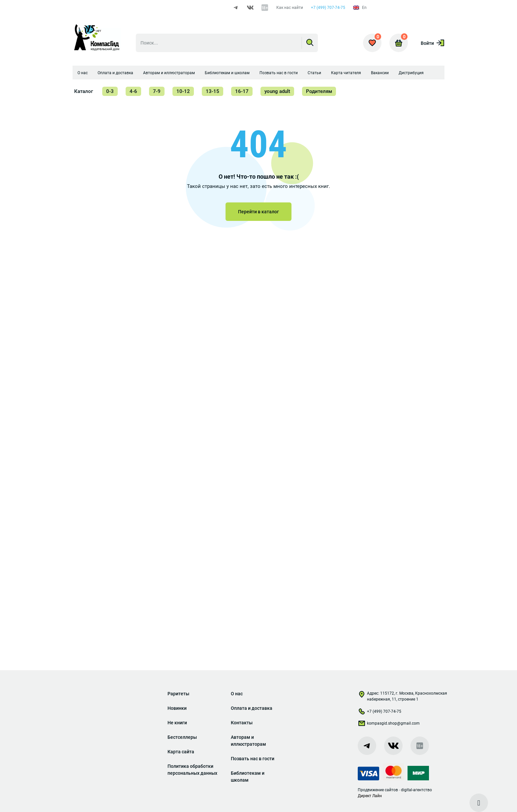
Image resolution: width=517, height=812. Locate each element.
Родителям (319, 91)
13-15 (213, 91)
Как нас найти (290, 8)
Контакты (242, 723)
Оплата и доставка (115, 73)
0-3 (110, 91)
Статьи (314, 73)
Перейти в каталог (258, 212)
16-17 (242, 91)
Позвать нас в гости (279, 73)
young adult (277, 91)
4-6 (133, 91)
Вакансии (380, 73)
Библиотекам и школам (227, 73)
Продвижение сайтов (378, 790)
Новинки (177, 708)
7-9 (157, 91)
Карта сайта (181, 752)
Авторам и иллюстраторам (169, 73)
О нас (83, 73)
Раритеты (178, 694)
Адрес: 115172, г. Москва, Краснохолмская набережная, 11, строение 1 (402, 696)
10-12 (183, 91)
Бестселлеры (182, 737)
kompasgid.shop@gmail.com (389, 725)
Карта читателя (346, 73)
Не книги (177, 723)
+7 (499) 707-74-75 (328, 8)
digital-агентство (416, 790)
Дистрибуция (411, 73)
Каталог (84, 91)
